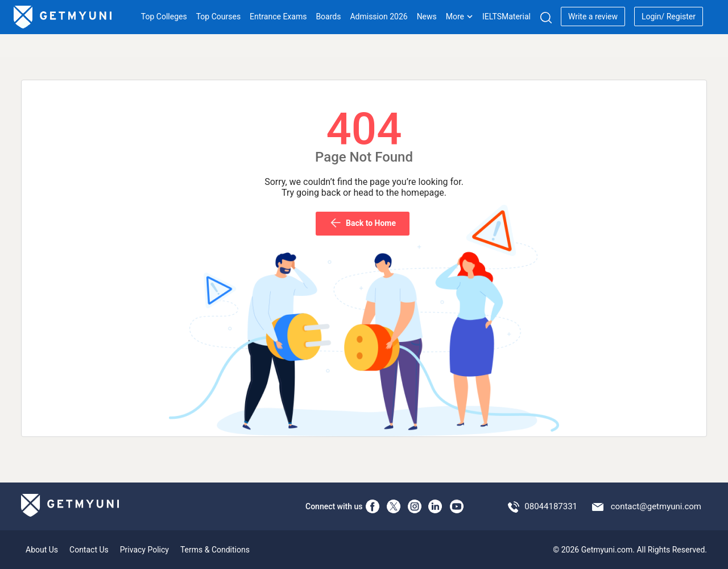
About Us (42, 550)
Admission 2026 (379, 17)
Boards (328, 17)
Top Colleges (164, 17)
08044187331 (551, 506)
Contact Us (89, 550)
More (460, 17)
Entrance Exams (278, 17)
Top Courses (218, 17)
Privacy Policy (144, 550)
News (427, 17)
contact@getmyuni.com (656, 506)
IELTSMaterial (506, 17)
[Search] (546, 17)
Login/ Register (669, 17)
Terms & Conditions (215, 550)
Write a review (593, 17)
